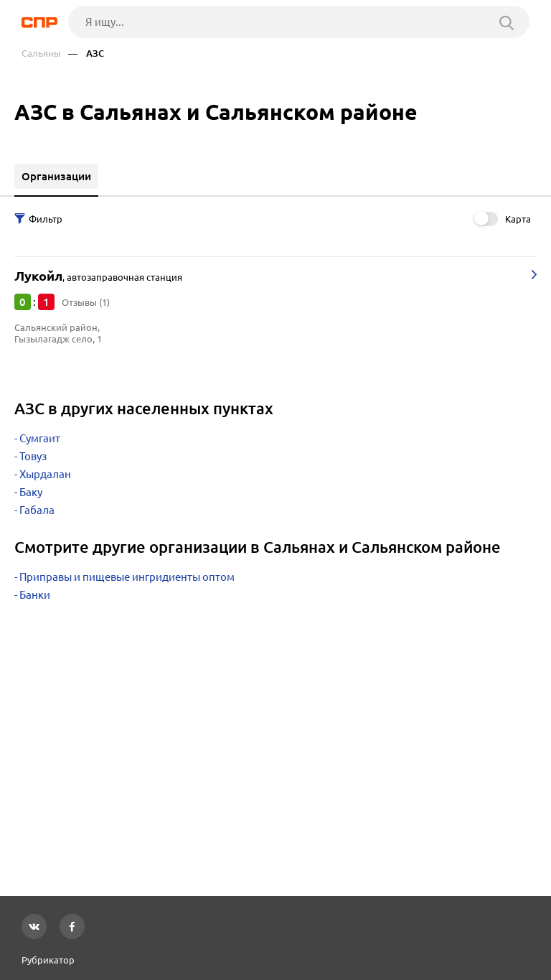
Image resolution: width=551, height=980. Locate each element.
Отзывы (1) (86, 302)
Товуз (33, 456)
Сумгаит (40, 438)
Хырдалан (45, 474)
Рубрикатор (48, 960)
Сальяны (41, 53)
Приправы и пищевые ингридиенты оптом (127, 577)
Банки (35, 595)
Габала (37, 510)
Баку (31, 492)
